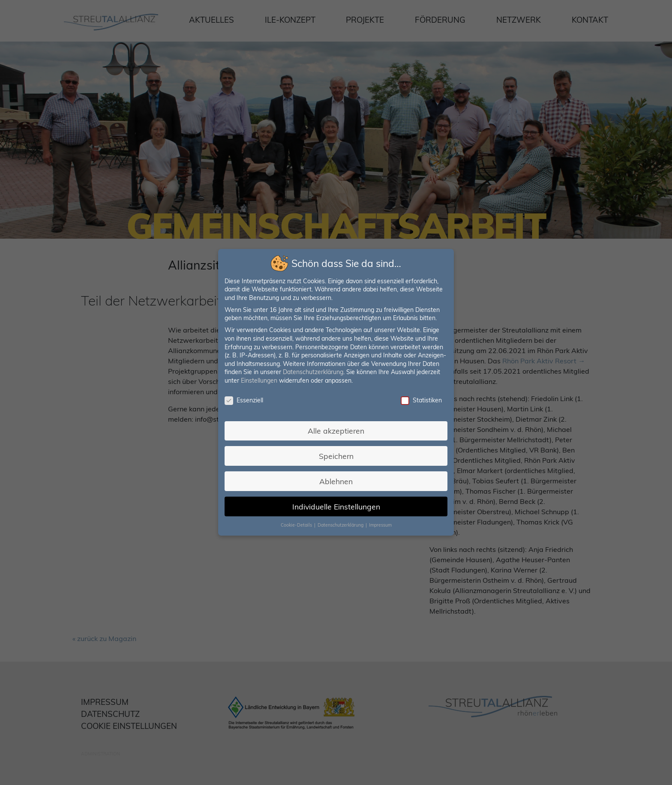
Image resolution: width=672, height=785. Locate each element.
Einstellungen (261, 381)
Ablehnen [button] (336, 479)
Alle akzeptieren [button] (336, 430)
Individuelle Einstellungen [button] (336, 503)
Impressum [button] (379, 521)
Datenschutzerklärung (313, 373)
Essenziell (246, 400)
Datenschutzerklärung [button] (341, 521)
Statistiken (419, 400)
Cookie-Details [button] (298, 521)
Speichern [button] (336, 454)
